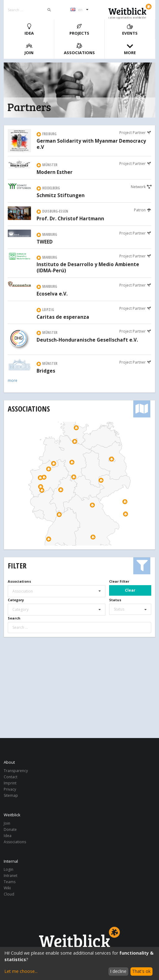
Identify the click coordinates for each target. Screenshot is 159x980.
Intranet (11, 876)
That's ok (141, 971)
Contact (11, 777)
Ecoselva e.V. (52, 294)
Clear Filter (119, 581)
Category (16, 600)
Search (14, 618)
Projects (79, 30)
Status (115, 600)
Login (9, 870)
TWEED (45, 242)
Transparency (16, 771)
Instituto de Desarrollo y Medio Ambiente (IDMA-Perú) (88, 268)
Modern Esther (55, 172)
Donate (10, 829)
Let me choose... (21, 971)
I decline (118, 971)
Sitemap (11, 795)
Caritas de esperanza (63, 317)
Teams (10, 882)
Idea (29, 30)
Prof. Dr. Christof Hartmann (70, 219)
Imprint (10, 783)
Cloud (9, 894)
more (13, 380)
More (130, 49)
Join (29, 49)
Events (130, 30)
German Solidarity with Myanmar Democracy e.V (91, 144)
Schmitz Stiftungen (61, 196)
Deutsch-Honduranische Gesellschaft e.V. (87, 340)
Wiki (7, 888)
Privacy (10, 789)
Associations (79, 49)
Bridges (46, 371)
